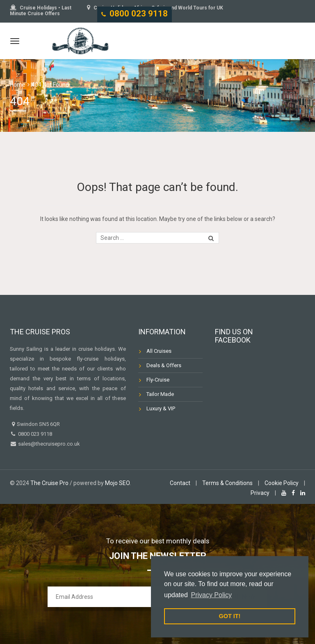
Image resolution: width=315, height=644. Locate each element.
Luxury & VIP (161, 408)
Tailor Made (160, 394)
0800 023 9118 (139, 14)
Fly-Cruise (158, 380)
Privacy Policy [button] (211, 595)
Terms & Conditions (227, 483)
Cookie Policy (282, 483)
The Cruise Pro (49, 483)
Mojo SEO (117, 483)
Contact (180, 483)
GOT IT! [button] (230, 616)
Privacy (260, 493)
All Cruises (159, 351)
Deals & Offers (164, 365)
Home (18, 85)
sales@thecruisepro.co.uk (48, 444)
